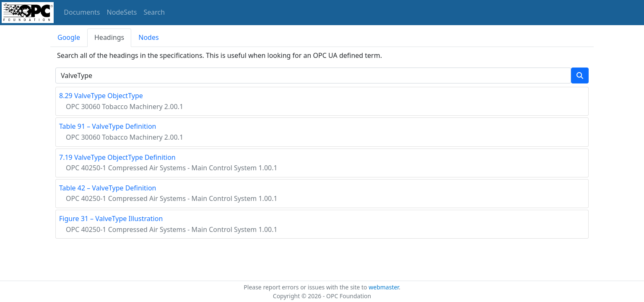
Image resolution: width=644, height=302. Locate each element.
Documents (82, 12)
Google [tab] (69, 37)
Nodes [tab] (148, 37)
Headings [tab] (109, 37)
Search (155, 12)
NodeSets (122, 12)
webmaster (384, 287)
